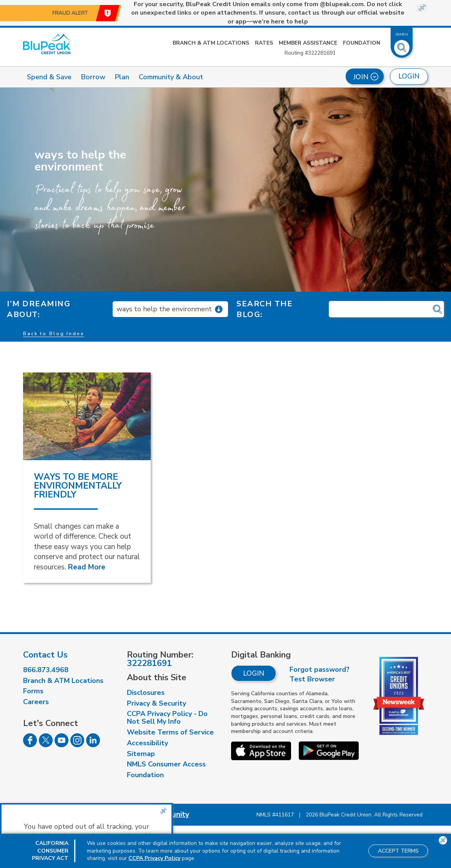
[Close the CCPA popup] (163, 811)
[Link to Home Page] (47, 44)
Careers (36, 702)
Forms (33, 691)
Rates (264, 43)
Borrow (93, 77)
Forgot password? (320, 669)
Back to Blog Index (54, 334)
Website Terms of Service (170, 732)
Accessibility (147, 743)
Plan (122, 77)
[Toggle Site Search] (402, 45)
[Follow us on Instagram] (77, 745)
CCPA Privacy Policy (154, 858)
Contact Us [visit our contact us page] (45, 655)
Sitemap (141, 754)
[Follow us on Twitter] (46, 745)
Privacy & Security (156, 703)
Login (254, 673)
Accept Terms (398, 851)
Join (366, 77)
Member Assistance (308, 43)
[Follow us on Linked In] (93, 745)
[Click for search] (437, 310)
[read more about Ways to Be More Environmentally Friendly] (87, 416)
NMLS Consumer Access (166, 764)
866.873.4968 (46, 670)
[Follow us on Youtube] (62, 745)
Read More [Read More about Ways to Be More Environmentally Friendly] (87, 567)
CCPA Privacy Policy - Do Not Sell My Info (167, 718)
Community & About (171, 77)
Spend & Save (49, 77)
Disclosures (146, 693)
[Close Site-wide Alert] (422, 8)
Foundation (362, 43)
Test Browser (312, 679)
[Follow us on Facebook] (30, 745)
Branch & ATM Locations (211, 43)
